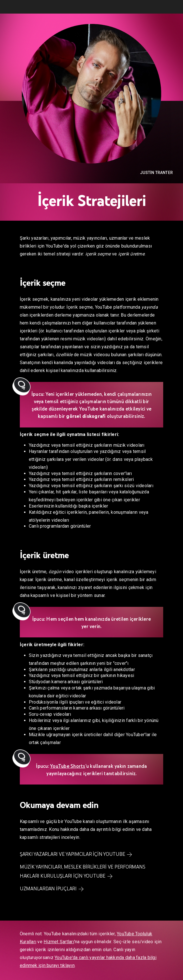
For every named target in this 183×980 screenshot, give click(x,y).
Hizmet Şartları (59, 942)
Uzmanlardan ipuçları (48, 889)
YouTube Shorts (68, 766)
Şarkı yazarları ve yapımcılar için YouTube (73, 854)
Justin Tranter (156, 173)
